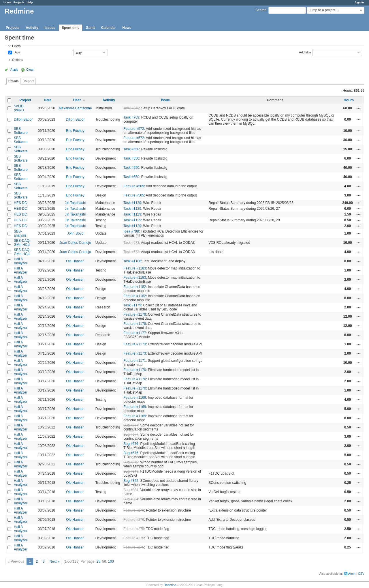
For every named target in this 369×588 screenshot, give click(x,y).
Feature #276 (134, 510)
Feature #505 (134, 186)
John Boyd (75, 233)
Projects (19, 2)
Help (30, 2)
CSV (361, 574)
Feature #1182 (135, 287)
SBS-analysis (20, 233)
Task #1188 (132, 261)
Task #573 (131, 243)
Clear (30, 70)
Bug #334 (131, 490)
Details (13, 81)
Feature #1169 (135, 398)
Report (29, 81)
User (77, 100)
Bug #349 (131, 471)
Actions (359, 108)
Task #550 (131, 149)
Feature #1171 (135, 361)
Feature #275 (134, 529)
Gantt (90, 28)
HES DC (20, 203)
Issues (50, 28)
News (127, 28)
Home (7, 2)
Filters (16, 46)
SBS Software (21, 131)
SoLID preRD (19, 108)
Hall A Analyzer (21, 261)
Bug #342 (131, 481)
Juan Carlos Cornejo (75, 243)
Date (16, 52)
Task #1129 (132, 203)
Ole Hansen (75, 261)
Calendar (109, 28)
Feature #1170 (135, 370)
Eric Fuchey (75, 131)
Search (261, 10)
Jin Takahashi (75, 203)
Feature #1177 (135, 333)
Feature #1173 (135, 344)
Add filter (305, 52)
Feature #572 (134, 129)
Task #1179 (132, 305)
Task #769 (131, 117)
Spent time (70, 28)
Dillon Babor (23, 119)
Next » (55, 561)
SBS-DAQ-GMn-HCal (22, 243)
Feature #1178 (135, 314)
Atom (352, 574)
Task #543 (131, 108)
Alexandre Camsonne (75, 108)
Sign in (359, 2)
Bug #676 (131, 444)
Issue (165, 100)
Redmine (170, 585)
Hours (349, 100)
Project (25, 100)
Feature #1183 (135, 268)
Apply (14, 70)
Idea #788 (131, 231)
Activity (32, 28)
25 (98, 561)
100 (111, 561)
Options (17, 60)
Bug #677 (131, 425)
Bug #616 (131, 462)
